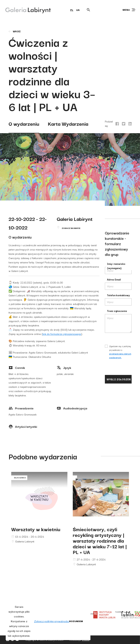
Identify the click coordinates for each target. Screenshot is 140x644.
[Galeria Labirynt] (25, 10)
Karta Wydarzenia (68, 123)
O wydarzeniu (24, 123)
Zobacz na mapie (71, 228)
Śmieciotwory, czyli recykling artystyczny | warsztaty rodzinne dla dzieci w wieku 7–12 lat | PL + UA (100, 540)
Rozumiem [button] (76, 621)
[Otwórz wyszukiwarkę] (88, 10)
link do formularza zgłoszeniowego (62, 334)
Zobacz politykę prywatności (52, 621)
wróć (14, 31)
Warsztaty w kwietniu (36, 529)
